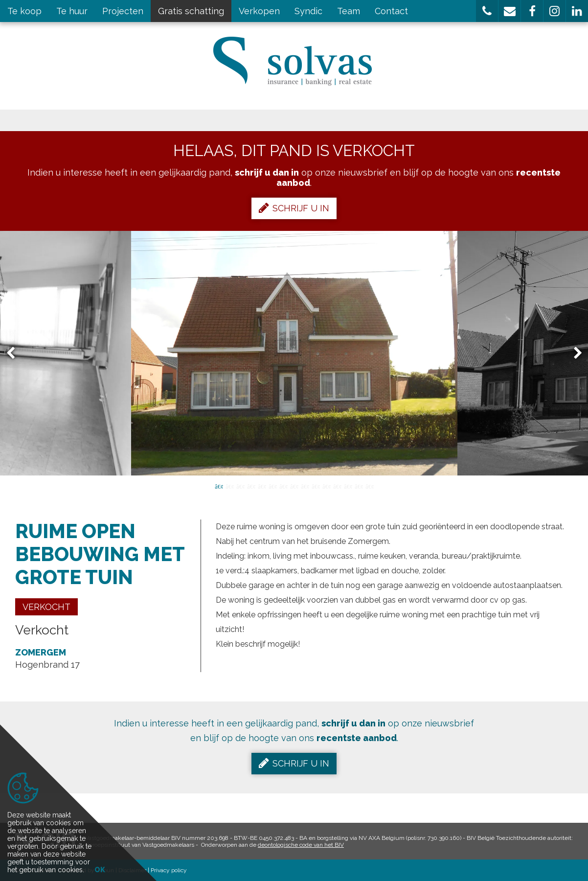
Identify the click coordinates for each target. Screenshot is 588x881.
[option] (294, 353)
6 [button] (272, 486)
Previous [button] (15, 353)
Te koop (24, 11)
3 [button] (240, 486)
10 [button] (316, 486)
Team (349, 11)
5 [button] (262, 486)
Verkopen (259, 11)
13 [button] (348, 486)
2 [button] (229, 486)
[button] (487, 11)
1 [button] (219, 486)
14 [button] (359, 486)
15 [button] (369, 486)
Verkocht (46, 607)
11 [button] (326, 486)
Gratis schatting (191, 11)
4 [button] (251, 486)
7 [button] (283, 486)
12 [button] (337, 486)
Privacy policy (169, 870)
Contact (391, 11)
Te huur (72, 11)
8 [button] (294, 486)
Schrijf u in (294, 208)
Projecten (123, 11)
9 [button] (305, 486)
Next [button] (573, 353)
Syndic (308, 11)
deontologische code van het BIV (301, 845)
